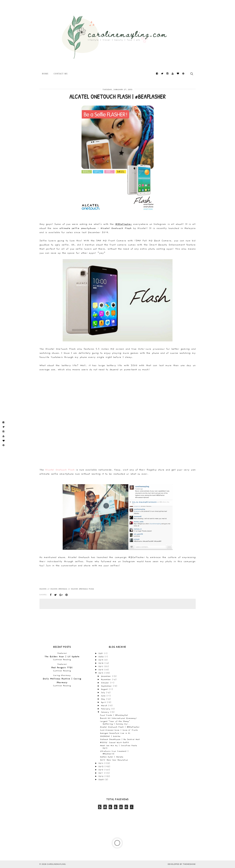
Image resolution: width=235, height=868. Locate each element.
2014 (101, 763)
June (104, 696)
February (106, 709)
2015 (101, 673)
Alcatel (43, 589)
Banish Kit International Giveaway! (118, 718)
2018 (102, 663)
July (104, 693)
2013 (102, 767)
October (106, 683)
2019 (101, 660)
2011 (101, 773)
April (104, 702)
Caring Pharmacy (62, 675)
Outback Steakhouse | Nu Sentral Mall (120, 739)
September (107, 686)
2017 (101, 666)
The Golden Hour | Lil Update (62, 657)
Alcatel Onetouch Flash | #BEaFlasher (120, 727)
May (104, 699)
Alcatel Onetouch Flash (60, 470)
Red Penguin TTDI (62, 668)
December (107, 676)
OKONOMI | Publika (110, 736)
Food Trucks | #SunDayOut (114, 715)
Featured (62, 653)
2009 (102, 780)
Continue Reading (62, 660)
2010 (102, 776)
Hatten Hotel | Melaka (112, 757)
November (107, 680)
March (105, 706)
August (105, 689)
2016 (101, 670)
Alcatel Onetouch (59, 589)
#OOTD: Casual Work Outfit (114, 743)
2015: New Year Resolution (114, 760)
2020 (102, 657)
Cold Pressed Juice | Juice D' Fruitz (119, 730)
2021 (101, 653)
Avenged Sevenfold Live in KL (115, 733)
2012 (101, 770)
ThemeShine (189, 864)
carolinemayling (56, 864)
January (106, 712)
